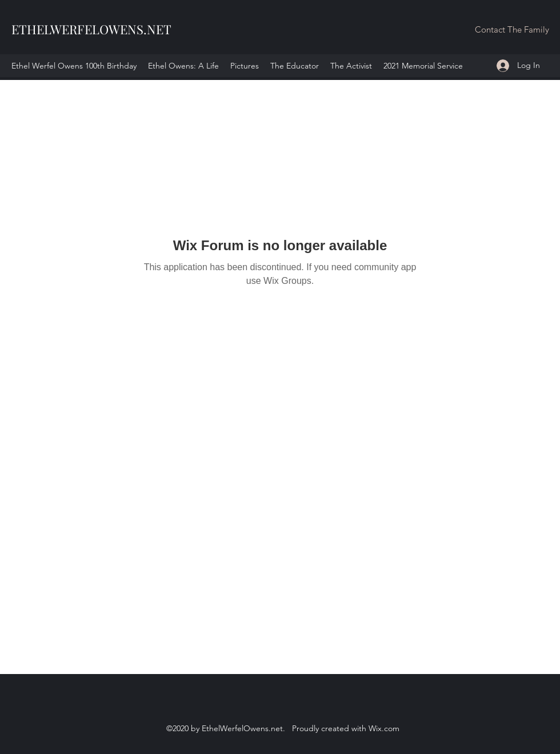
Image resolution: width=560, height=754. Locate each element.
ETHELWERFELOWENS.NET (91, 29)
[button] (512, 30)
